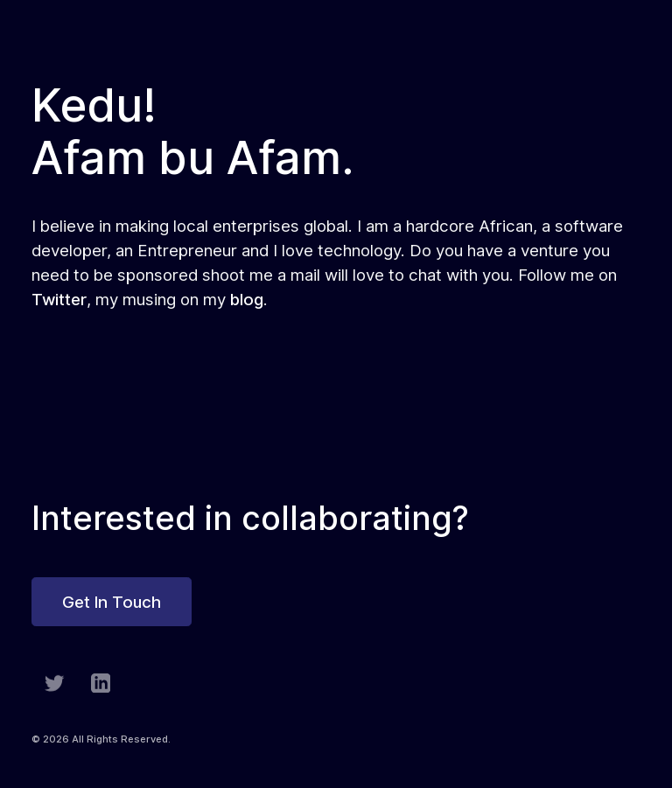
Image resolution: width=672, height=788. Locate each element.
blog (247, 299)
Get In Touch (112, 602)
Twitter (59, 299)
